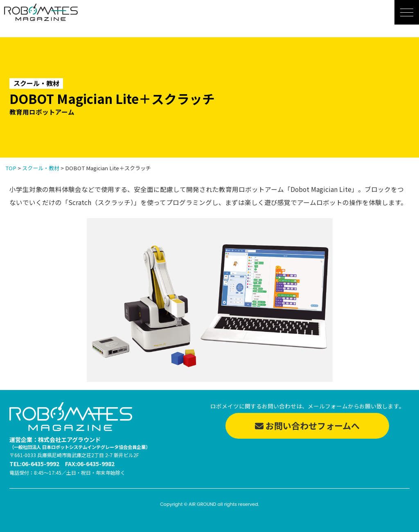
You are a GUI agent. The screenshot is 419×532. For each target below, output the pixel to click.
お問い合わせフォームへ (307, 426)
